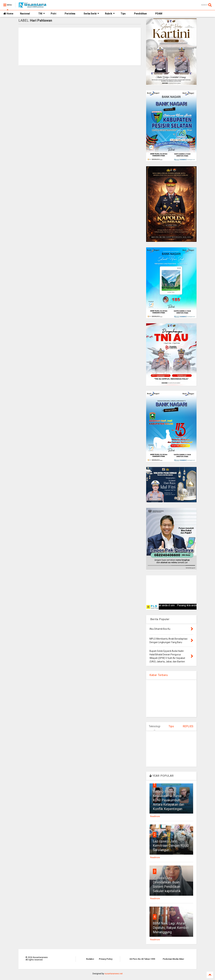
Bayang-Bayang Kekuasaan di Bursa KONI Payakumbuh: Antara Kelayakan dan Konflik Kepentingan (168, 800)
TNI (42, 14)
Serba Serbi (91, 14)
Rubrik (110, 14)
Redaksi (90, 959)
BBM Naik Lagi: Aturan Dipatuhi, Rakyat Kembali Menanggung (171, 928)
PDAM (159, 14)
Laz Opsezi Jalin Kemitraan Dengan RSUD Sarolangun (171, 846)
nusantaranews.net (114, 974)
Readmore (155, 816)
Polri (53, 14)
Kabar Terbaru (159, 675)
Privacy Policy (106, 959)
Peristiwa (70, 14)
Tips (123, 14)
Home (8, 14)
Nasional (25, 14)
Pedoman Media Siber (173, 959)
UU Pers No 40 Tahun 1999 (142, 959)
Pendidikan (140, 14)
